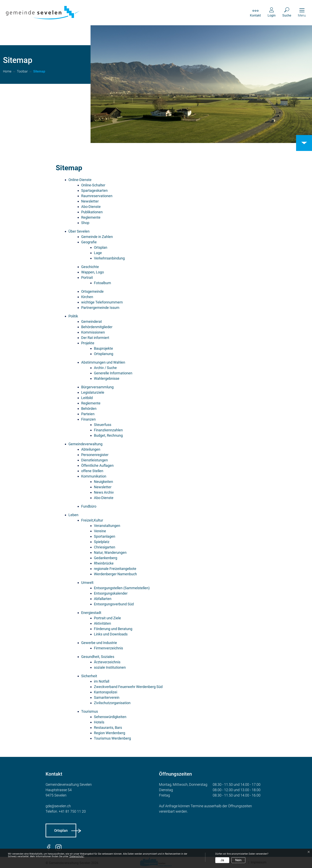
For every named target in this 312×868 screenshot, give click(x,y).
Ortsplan (101, 247)
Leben (73, 515)
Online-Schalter (93, 185)
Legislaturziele (93, 392)
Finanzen (88, 419)
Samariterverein (107, 697)
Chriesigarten (105, 547)
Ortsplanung (104, 354)
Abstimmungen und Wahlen (103, 362)
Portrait (87, 277)
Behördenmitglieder (97, 327)
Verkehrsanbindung (109, 258)
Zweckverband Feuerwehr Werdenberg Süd (128, 687)
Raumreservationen (97, 196)
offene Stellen (92, 471)
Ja (222, 860)
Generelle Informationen (113, 373)
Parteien (88, 414)
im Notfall (102, 681)
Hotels (99, 722)
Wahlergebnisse (107, 378)
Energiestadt (91, 613)
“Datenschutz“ (77, 856)
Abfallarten (103, 599)
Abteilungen (91, 449)
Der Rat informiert (95, 338)
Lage (98, 253)
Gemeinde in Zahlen (97, 237)
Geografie (89, 242)
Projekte (88, 343)
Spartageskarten (94, 190)
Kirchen (87, 297)
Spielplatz (102, 542)
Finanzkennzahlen (108, 430)
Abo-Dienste (91, 207)
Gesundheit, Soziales (98, 657)
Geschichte (90, 267)
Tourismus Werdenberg (112, 738)
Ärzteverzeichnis (107, 662)
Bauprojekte (103, 348)
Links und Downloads (111, 634)
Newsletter (90, 201)
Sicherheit (89, 676)
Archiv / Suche (105, 368)
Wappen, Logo (93, 272)
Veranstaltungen (107, 526)
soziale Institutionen (110, 667)
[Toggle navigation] (302, 13)
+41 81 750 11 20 (72, 811)
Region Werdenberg (110, 733)
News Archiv (104, 492)
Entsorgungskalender (111, 593)
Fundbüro (89, 506)
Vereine (100, 531)
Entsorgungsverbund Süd (114, 604)
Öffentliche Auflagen (97, 465)
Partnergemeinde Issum (100, 308)
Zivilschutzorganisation (112, 703)
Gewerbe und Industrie (99, 643)
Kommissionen (93, 332)
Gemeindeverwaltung (85, 444)
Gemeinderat (92, 321)
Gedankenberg (106, 558)
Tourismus (90, 711)
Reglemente (91, 217)
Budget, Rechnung (108, 435)
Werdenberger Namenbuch (115, 574)
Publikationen (92, 212)
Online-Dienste (80, 180)
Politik (73, 316)
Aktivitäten (102, 623)
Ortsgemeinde (92, 291)
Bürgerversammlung (97, 387)
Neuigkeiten (103, 482)
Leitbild (87, 398)
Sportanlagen (105, 536)
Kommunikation (94, 476)
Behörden (89, 409)
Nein (238, 860)
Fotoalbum (102, 283)
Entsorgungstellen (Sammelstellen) (122, 588)
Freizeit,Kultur (92, 520)
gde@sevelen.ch (58, 806)
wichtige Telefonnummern (102, 302)
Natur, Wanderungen (110, 552)
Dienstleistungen (95, 460)
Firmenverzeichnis (108, 648)
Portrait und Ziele (107, 618)
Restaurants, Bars (108, 728)
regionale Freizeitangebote (115, 569)
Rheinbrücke (104, 563)
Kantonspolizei (106, 692)
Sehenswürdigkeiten (110, 717)
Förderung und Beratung (113, 629)
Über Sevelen (79, 231)
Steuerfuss (103, 425)
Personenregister (95, 455)
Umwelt (87, 583)
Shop (85, 223)
